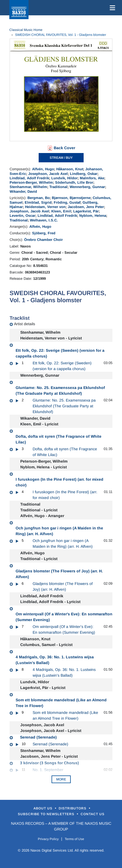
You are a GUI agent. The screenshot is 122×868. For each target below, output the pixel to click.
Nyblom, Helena (93, 216)
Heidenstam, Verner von (45, 207)
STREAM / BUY (61, 158)
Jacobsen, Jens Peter (86, 207)
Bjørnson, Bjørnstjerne (71, 198)
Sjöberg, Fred (44, 233)
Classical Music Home (26, 30)
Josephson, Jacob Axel (48, 174)
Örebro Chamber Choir (43, 240)
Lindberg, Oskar (84, 174)
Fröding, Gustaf (67, 202)
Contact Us (93, 814)
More (61, 779)
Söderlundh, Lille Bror (74, 182)
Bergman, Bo (39, 198)
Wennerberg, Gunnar (87, 187)
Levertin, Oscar (22, 216)
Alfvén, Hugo (43, 169)
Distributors (73, 808)
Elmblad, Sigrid (38, 202)
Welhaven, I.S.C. (44, 220)
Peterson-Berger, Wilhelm (31, 182)
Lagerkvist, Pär (86, 211)
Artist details (25, 324)
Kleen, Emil (61, 211)
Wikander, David (23, 191)
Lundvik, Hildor (64, 178)
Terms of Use (74, 839)
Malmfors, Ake (92, 178)
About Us (43, 808)
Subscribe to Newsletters (47, 814)
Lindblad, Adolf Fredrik (29, 178)
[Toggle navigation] (111, 8)
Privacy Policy (48, 839)
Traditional (58, 187)
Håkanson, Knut (70, 169)
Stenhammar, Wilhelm (28, 187)
